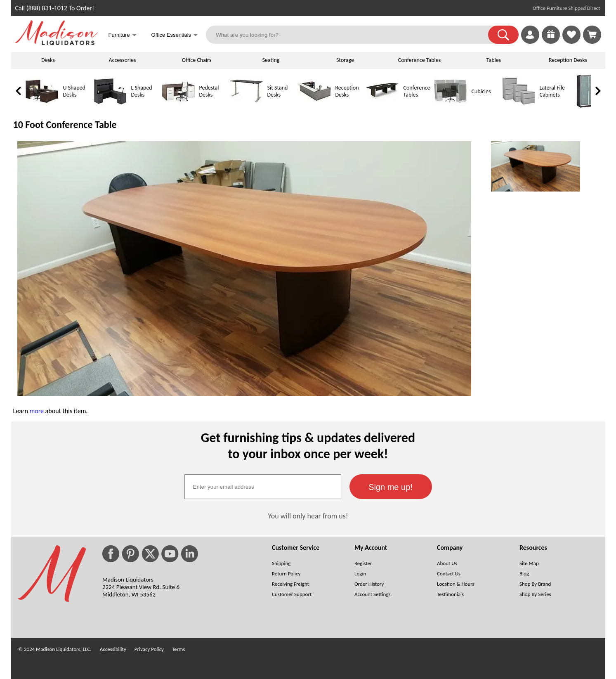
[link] (592, 35)
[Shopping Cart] (592, 35)
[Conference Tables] (382, 106)
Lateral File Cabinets (552, 91)
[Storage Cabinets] (587, 106)
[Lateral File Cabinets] (519, 106)
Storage (345, 60)
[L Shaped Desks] (110, 106)
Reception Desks (568, 60)
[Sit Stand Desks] (246, 106)
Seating (271, 60)
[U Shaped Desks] (42, 106)
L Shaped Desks (142, 91)
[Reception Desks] (314, 106)
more (37, 411)
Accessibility (113, 649)
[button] (503, 35)
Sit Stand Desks (278, 91)
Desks (48, 60)
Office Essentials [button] (175, 36)
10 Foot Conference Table (65, 124)
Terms (179, 649)
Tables (494, 60)
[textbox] (263, 487)
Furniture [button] (123, 36)
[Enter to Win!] (551, 41)
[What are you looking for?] (352, 35)
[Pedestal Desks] (178, 106)
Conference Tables (420, 60)
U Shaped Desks (74, 91)
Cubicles (481, 91)
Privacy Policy (149, 649)
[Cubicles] (451, 106)
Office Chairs (197, 60)
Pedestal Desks (209, 91)
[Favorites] (571, 41)
